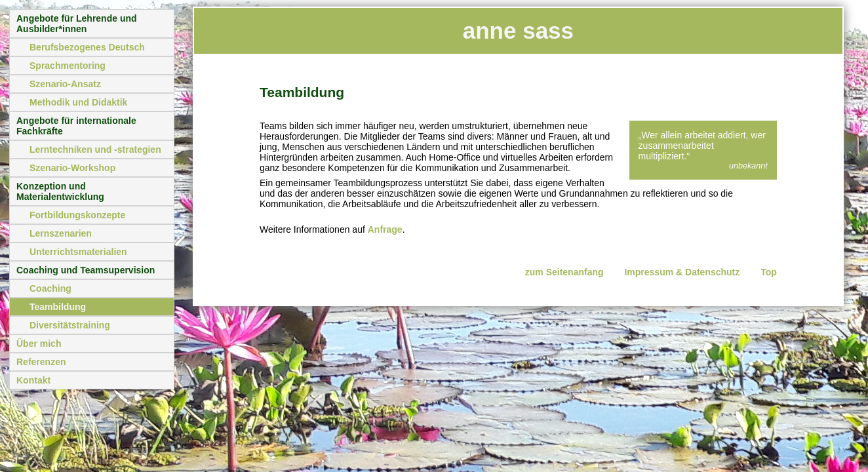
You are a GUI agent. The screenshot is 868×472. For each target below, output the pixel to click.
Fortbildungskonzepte (77, 215)
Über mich (39, 344)
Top (769, 272)
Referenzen (41, 362)
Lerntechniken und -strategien (95, 149)
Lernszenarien (61, 233)
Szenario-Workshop (72, 168)
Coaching (50, 288)
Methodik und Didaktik (78, 102)
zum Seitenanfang (564, 272)
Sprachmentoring (68, 66)
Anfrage (385, 229)
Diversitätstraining (70, 325)
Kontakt (33, 380)
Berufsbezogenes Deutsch (87, 47)
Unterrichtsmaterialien (78, 252)
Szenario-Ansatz (65, 84)
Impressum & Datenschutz (682, 272)
